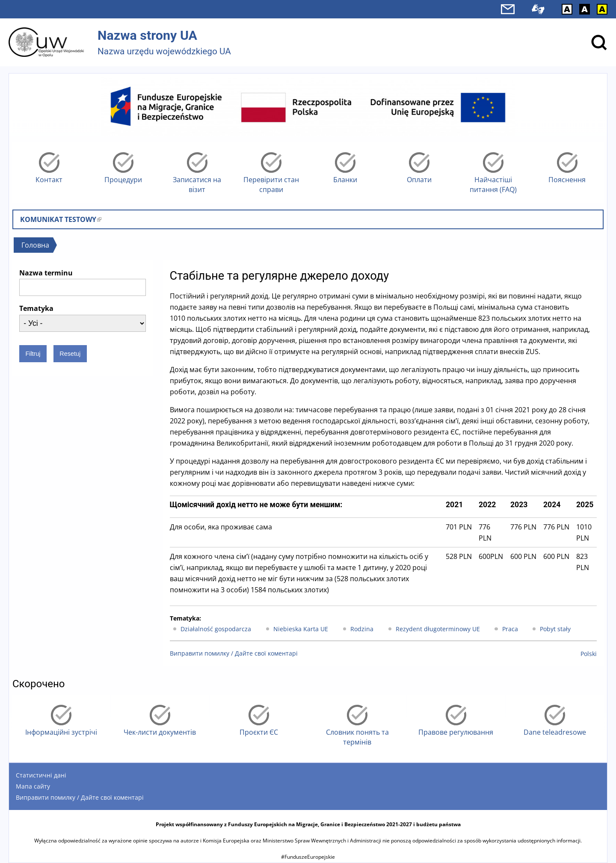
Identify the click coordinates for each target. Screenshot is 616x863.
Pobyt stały (555, 629)
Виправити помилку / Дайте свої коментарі (234, 653)
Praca (510, 629)
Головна (35, 245)
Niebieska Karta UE (301, 629)
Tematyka (36, 308)
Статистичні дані (41, 775)
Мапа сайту (33, 786)
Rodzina (362, 629)
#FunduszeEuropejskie (308, 857)
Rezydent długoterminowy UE (438, 629)
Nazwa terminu (46, 273)
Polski (589, 654)
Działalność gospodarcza (216, 629)
